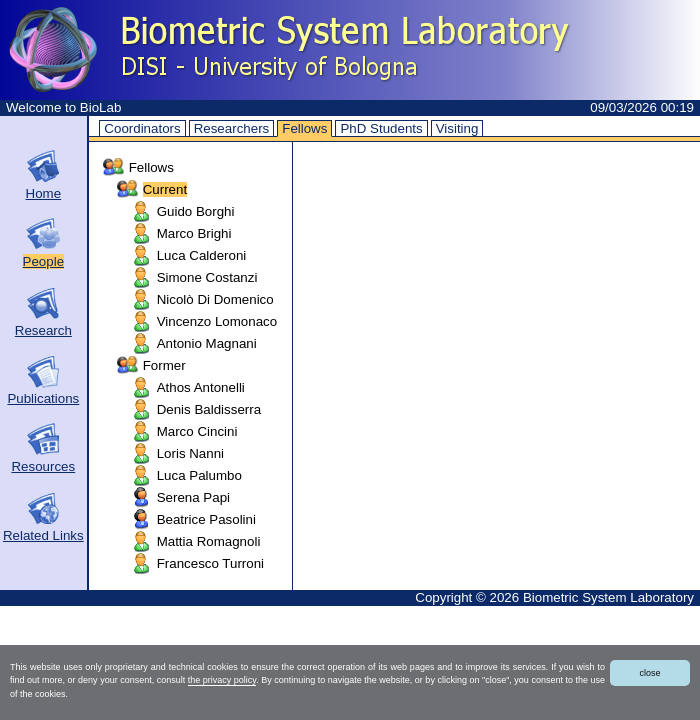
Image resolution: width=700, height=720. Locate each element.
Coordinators (142, 128)
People (44, 261)
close (649, 673)
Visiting (457, 128)
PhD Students (381, 128)
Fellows (304, 128)
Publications (43, 398)
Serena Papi (193, 497)
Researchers (232, 128)
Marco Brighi (194, 233)
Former (164, 365)
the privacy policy (222, 680)
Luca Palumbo (199, 475)
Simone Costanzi (207, 277)
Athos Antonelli (201, 387)
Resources (43, 466)
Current (165, 189)
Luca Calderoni (202, 255)
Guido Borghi (196, 211)
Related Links (43, 535)
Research (43, 330)
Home (44, 193)
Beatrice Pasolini (206, 519)
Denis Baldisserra (209, 409)
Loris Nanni (190, 453)
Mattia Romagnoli (209, 541)
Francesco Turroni (210, 563)
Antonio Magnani (207, 343)
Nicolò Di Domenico (215, 299)
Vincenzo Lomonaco (217, 321)
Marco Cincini (197, 431)
